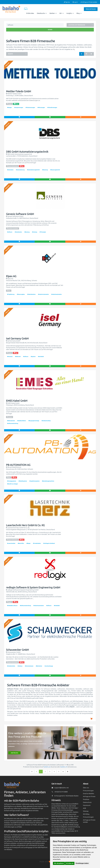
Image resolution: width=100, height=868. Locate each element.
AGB (84, 808)
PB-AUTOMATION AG (18, 465)
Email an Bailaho (89, 794)
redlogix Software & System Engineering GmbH (33, 587)
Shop (16, 104)
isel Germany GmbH (17, 339)
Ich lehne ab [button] (70, 863)
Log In (75, 2)
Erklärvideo (30, 13)
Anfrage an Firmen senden (89, 2)
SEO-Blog (86, 814)
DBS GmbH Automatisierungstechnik (27, 152)
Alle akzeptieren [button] (59, 863)
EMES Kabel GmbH (17, 401)
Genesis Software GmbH (20, 214)
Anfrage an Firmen (89, 796)
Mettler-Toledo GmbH (19, 91)
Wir (62, 13)
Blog (79, 13)
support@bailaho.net (61, 788)
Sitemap (86, 811)
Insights (70, 13)
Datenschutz (87, 802)
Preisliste (86, 799)
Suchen (50, 30)
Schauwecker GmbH (17, 650)
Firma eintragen (91, 9)
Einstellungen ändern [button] (82, 863)
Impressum (87, 805)
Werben (53, 13)
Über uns (86, 788)
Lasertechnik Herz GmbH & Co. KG (25, 525)
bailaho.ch (64, 767)
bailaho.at (47, 767)
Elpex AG (11, 276)
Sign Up (67, 2)
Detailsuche (42, 13)
